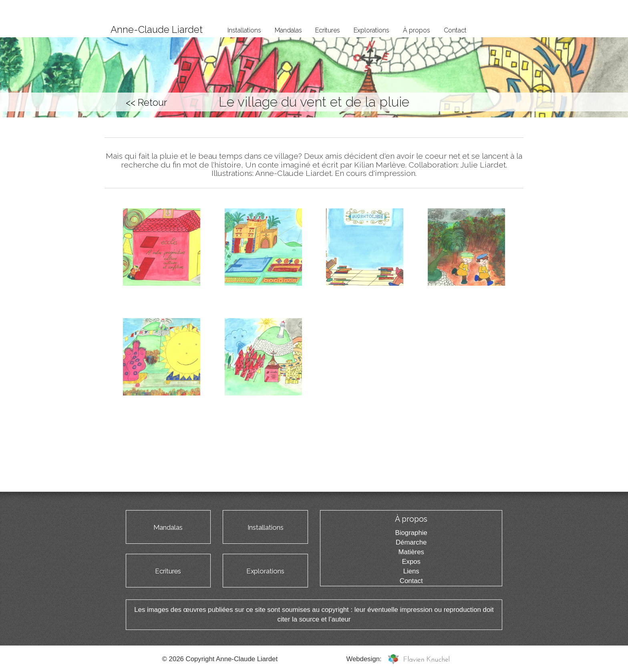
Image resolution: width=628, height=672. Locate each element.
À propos (417, 30)
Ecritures (328, 30)
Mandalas (288, 30)
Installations (244, 30)
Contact (455, 30)
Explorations (371, 30)
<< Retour (146, 102)
